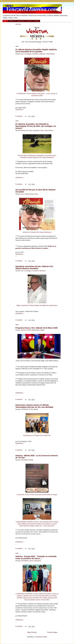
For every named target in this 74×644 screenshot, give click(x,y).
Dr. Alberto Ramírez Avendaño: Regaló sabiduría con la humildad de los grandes (36, 51)
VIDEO (42, 330)
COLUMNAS (25, 561)
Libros (42, 130)
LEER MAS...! (20, 110)
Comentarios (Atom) (41, 637)
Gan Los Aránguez (26, 54)
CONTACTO (29, 21)
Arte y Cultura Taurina (27, 194)
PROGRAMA (35, 330)
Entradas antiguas (52, 632)
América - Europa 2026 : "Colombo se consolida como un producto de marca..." (36, 557)
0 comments (19, 116)
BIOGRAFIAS (12, 21)
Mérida (36, 409)
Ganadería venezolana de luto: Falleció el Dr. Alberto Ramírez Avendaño (34, 267)
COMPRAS (37, 21)
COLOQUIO (24, 409)
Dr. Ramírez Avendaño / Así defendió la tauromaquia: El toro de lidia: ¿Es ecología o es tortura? (36, 126)
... (16, 112)
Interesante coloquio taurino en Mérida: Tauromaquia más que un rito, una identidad (34, 406)
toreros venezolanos (35, 561)
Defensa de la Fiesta (27, 130)
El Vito (31, 409)
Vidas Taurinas (50, 54)
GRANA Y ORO (26, 330)
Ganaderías (35, 54)
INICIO (5, 21)
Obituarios (42, 54)
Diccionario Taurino (21, 21)
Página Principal (32, 632)
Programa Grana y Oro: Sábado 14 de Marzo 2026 (36, 328)
